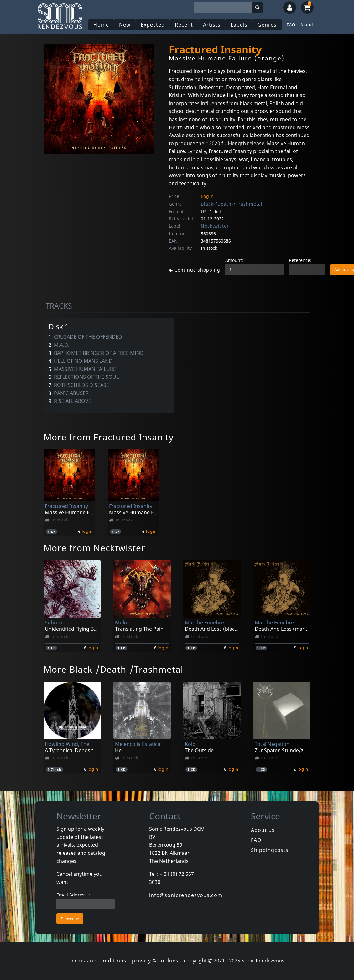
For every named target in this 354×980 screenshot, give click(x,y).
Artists (212, 25)
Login (207, 196)
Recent (185, 25)
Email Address (73, 895)
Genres (268, 25)
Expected (153, 25)
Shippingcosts (270, 850)
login (87, 531)
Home (102, 25)
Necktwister (215, 226)
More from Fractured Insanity (109, 437)
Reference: (295, 260)
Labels (240, 25)
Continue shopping (192, 270)
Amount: (229, 260)
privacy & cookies (155, 961)
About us (263, 830)
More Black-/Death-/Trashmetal (113, 669)
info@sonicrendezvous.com (186, 895)
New (125, 25)
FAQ (291, 25)
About (307, 25)
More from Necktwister (94, 548)
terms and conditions (98, 961)
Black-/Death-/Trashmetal (232, 204)
